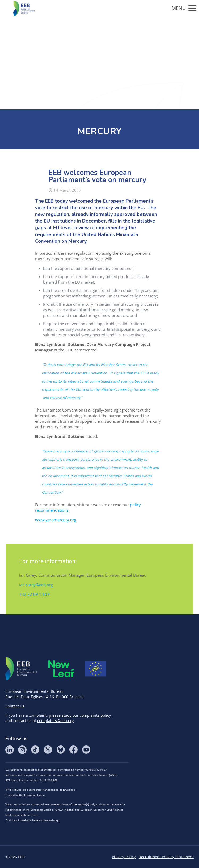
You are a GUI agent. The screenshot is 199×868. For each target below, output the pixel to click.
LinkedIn (10, 750)
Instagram (22, 750)
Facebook (73, 750)
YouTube (86, 750)
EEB (21, 669)
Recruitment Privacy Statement (166, 857)
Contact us (15, 706)
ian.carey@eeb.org (36, 585)
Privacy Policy (124, 857)
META (61, 669)
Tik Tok (35, 750)
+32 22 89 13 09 (34, 594)
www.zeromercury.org (56, 520)
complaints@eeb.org (56, 721)
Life (96, 669)
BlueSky (61, 750)
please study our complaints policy (80, 715)
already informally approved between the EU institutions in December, (96, 218)
